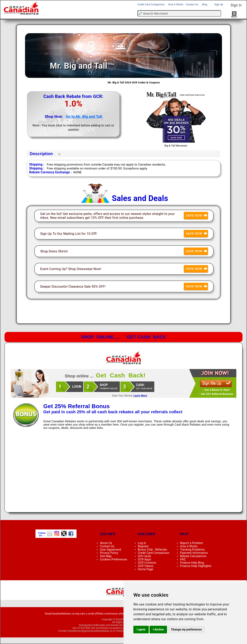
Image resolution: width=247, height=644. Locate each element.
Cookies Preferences (114, 559)
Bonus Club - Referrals (152, 550)
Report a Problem (192, 543)
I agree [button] (141, 629)
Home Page (146, 569)
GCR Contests (147, 563)
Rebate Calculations (193, 556)
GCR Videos (146, 566)
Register (143, 546)
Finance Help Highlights (196, 566)
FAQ (183, 559)
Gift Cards (144, 556)
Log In (142, 543)
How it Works (189, 546)
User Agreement (110, 550)
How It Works (176, 5)
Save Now (197, 216)
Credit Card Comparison (151, 5)
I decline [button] (158, 629)
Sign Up (219, 5)
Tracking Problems (192, 550)
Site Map (106, 556)
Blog (205, 5)
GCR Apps (145, 559)
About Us (106, 543)
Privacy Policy (109, 553)
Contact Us (192, 5)
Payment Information (194, 553)
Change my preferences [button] (186, 629)
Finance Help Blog (192, 563)
